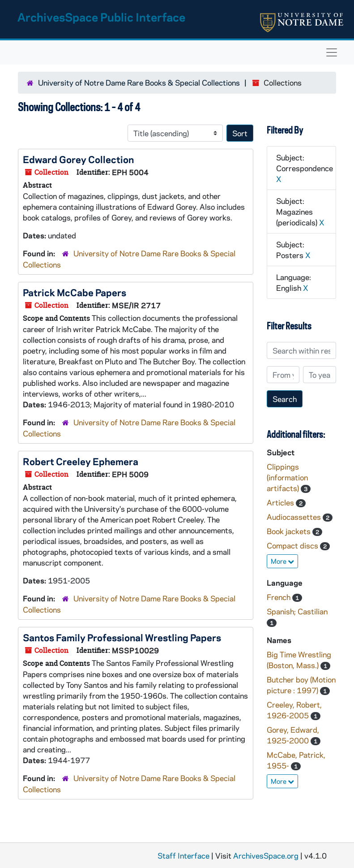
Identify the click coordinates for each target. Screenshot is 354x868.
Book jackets (290, 531)
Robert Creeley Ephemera (81, 461)
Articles (281, 502)
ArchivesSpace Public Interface (101, 17)
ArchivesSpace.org (266, 855)
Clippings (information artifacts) (287, 477)
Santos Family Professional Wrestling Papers (122, 637)
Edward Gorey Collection (78, 159)
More (282, 561)
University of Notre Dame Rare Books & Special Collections (139, 82)
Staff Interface (183, 855)
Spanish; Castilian (297, 611)
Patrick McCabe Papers (75, 292)
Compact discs (293, 545)
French (279, 597)
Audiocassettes (295, 517)
